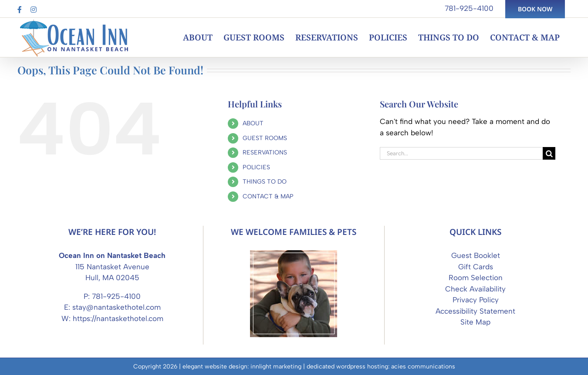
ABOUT (253, 123)
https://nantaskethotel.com (118, 318)
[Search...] (461, 153)
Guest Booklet (476, 255)
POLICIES (256, 167)
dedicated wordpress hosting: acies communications (381, 367)
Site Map (475, 322)
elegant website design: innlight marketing (242, 367)
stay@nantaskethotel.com (117, 307)
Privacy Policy (476, 300)
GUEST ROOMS (265, 138)
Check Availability (475, 289)
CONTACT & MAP (268, 196)
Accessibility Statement (475, 311)
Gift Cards (476, 267)
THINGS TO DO (265, 182)
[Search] (549, 153)
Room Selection (476, 278)
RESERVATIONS (265, 152)
